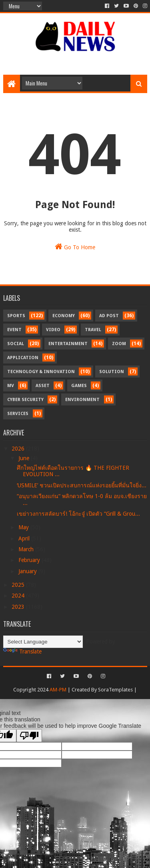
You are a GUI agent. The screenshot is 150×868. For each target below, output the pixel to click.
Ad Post (109, 316)
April (25, 538)
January (28, 571)
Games (79, 386)
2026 (19, 449)
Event (14, 330)
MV (11, 386)
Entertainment (68, 344)
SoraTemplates (115, 690)
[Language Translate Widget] (43, 642)
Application (23, 358)
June (25, 458)
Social (16, 344)
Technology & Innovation (41, 372)
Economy (64, 316)
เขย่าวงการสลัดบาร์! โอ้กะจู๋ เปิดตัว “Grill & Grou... (78, 514)
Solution (112, 372)
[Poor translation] (29, 736)
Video (53, 330)
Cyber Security (25, 400)
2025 (19, 585)
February (30, 560)
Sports (16, 316)
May (24, 527)
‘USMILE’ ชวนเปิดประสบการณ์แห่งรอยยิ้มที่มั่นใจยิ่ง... (82, 485)
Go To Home (75, 246)
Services (18, 414)
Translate (22, 651)
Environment (82, 400)
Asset (43, 386)
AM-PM (58, 690)
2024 (19, 596)
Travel (93, 330)
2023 (19, 607)
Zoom (119, 344)
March (27, 549)
